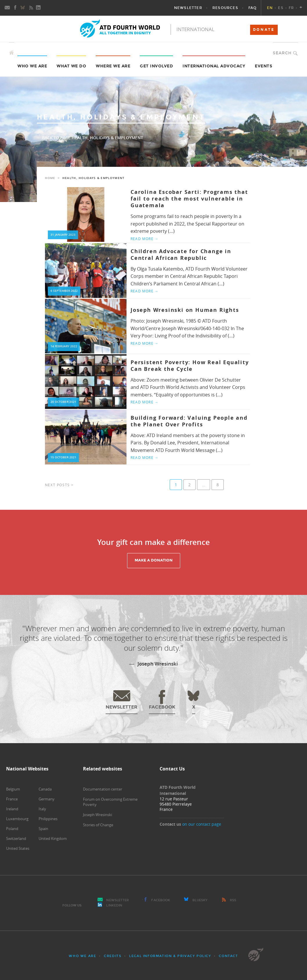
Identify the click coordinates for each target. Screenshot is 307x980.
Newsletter (118, 900)
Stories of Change (98, 825)
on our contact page (202, 824)
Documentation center (103, 789)
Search (282, 53)
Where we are (113, 66)
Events (263, 66)
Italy (42, 809)
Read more (145, 239)
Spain (43, 829)
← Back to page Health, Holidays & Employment (90, 138)
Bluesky (200, 900)
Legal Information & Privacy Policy (170, 956)
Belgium (13, 789)
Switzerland (16, 838)
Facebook (161, 900)
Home (50, 178)
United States (18, 848)
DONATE (264, 30)
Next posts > (59, 485)
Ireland (12, 809)
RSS (233, 900)
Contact (228, 956)
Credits (113, 956)
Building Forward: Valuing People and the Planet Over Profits (189, 421)
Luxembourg (17, 819)
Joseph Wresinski (97, 815)
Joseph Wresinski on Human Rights (185, 310)
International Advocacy (214, 66)
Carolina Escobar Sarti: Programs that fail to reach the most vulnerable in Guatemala (189, 199)
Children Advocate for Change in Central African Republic (181, 255)
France (12, 799)
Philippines (48, 819)
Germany (47, 799)
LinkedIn (114, 905)
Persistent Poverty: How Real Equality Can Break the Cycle (190, 366)
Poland (12, 829)
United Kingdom (53, 838)
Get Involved (156, 66)
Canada (45, 789)
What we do (71, 66)
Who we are (32, 66)
